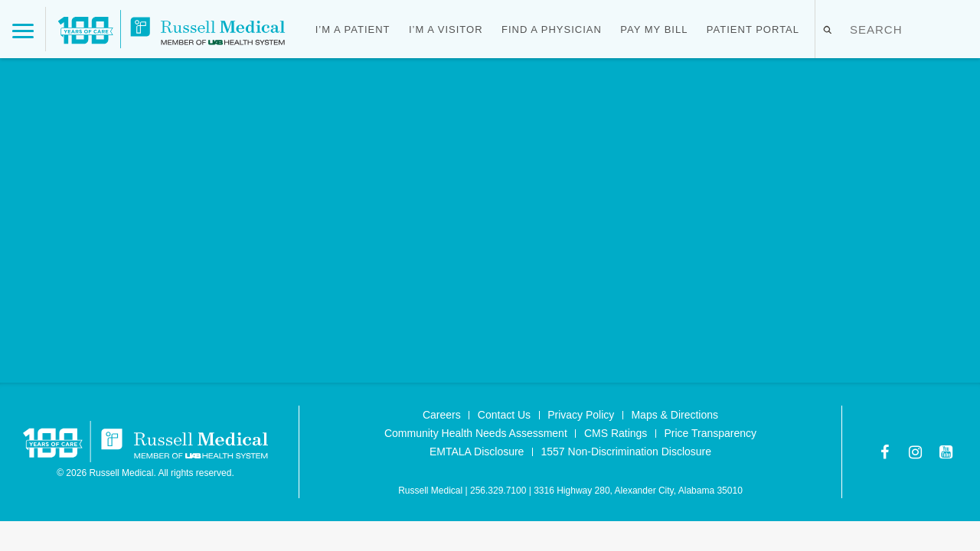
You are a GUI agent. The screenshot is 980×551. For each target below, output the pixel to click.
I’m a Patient (353, 29)
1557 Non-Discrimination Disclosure (627, 452)
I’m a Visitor (446, 29)
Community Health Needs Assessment (476, 433)
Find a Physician (552, 29)
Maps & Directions (675, 415)
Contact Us (504, 415)
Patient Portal (753, 29)
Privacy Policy (581, 415)
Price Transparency (710, 433)
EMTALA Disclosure (477, 452)
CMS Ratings (616, 433)
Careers (442, 415)
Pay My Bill (654, 29)
